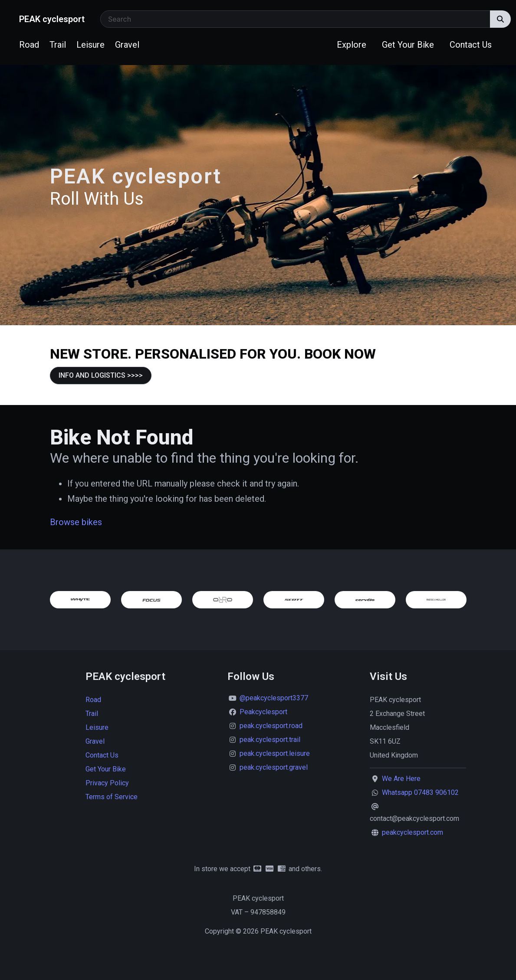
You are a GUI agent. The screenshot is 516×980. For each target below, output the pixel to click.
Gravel (127, 45)
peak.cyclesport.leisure (275, 753)
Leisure (90, 45)
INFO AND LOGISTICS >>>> (101, 375)
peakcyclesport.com (412, 832)
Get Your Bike (408, 45)
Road (29, 45)
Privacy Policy (107, 783)
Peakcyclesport (263, 712)
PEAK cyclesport (52, 19)
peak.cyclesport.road (271, 726)
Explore (352, 45)
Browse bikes (76, 522)
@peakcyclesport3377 (274, 698)
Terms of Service (112, 797)
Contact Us (471, 45)
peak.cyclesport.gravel (274, 767)
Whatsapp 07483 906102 (420, 792)
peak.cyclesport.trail (270, 740)
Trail (58, 45)
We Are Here (401, 779)
